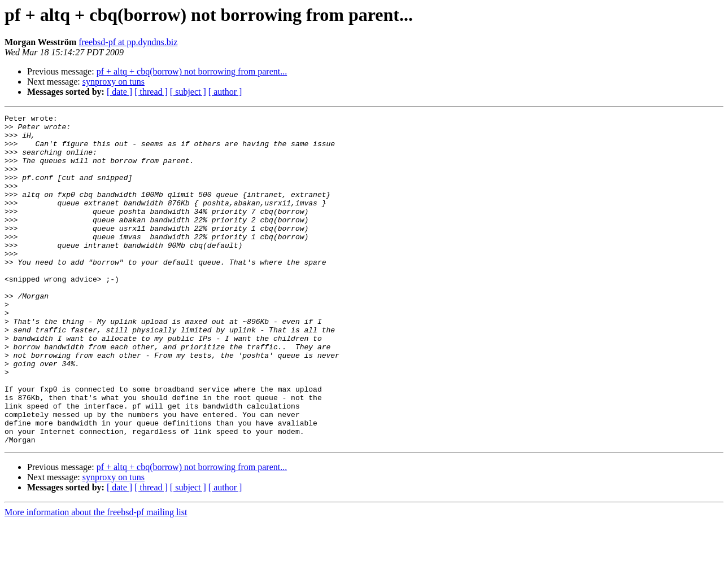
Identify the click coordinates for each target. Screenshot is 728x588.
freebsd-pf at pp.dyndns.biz (128, 42)
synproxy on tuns (114, 82)
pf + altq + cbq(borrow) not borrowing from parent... (192, 71)
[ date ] (119, 92)
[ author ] (225, 92)
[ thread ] (151, 92)
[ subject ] (188, 92)
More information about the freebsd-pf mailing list (96, 578)
